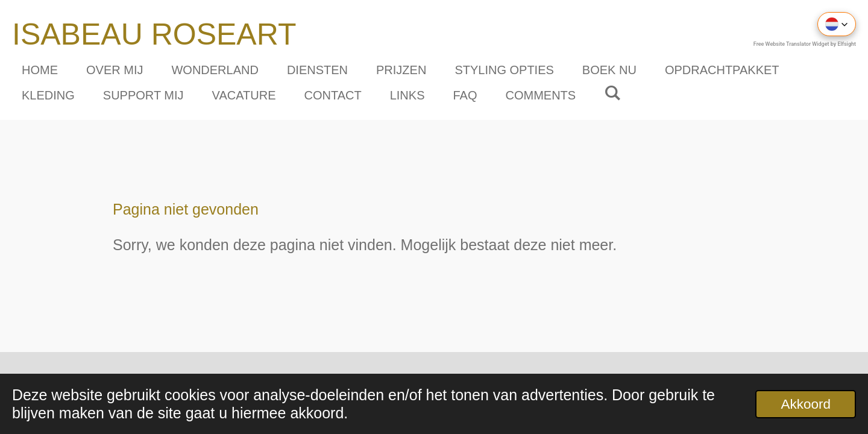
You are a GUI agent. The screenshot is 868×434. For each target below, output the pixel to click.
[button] (837, 24)
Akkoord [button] (806, 404)
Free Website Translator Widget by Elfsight (805, 44)
